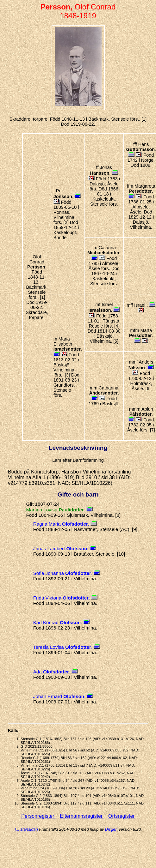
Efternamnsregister (82, 816)
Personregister (38, 816)
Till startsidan (26, 829)
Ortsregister (122, 816)
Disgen (111, 829)
